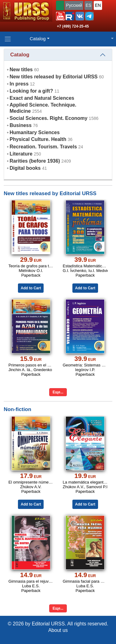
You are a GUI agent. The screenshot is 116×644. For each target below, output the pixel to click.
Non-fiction (17, 409)
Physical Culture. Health (38, 139)
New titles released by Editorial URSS (54, 77)
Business (21, 125)
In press (19, 84)
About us (58, 630)
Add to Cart (31, 288)
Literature (21, 154)
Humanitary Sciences (35, 132)
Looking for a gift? (31, 91)
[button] (60, 16)
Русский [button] (74, 5)
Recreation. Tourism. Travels (43, 147)
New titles (21, 70)
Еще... (58, 392)
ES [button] (89, 5)
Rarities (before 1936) (35, 161)
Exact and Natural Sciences (42, 98)
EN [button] (98, 5)
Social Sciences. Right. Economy (49, 118)
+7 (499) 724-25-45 (73, 26)
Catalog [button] (38, 39)
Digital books (25, 168)
